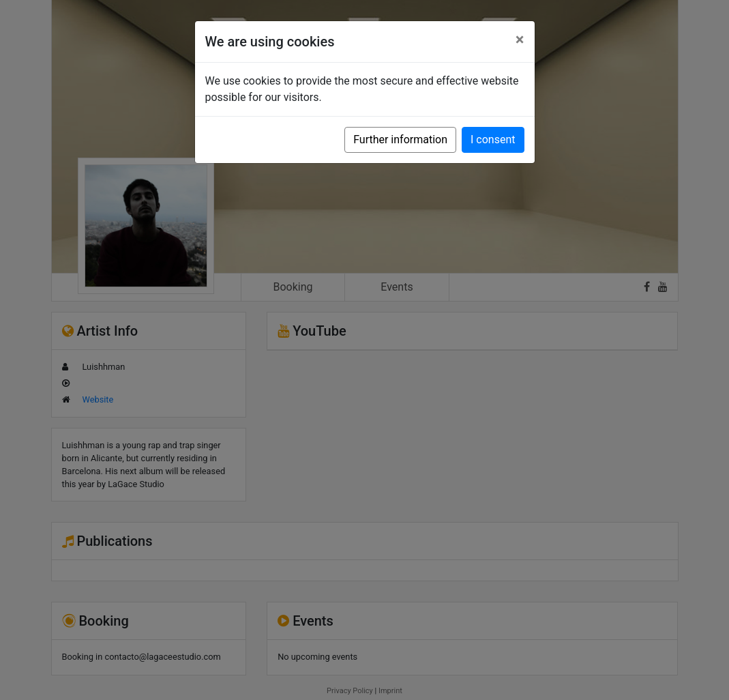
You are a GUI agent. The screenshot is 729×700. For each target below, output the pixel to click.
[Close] (520, 40)
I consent (493, 140)
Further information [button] (400, 140)
